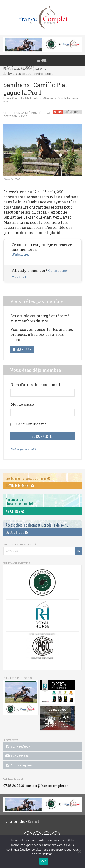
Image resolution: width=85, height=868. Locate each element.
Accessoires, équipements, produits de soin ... (37, 525)
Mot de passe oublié (23, 449)
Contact (34, 821)
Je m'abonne (22, 349)
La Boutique (17, 532)
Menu (42, 60)
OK (44, 861)
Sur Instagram (18, 765)
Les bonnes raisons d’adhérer (28, 478)
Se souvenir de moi (32, 424)
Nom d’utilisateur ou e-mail (35, 384)
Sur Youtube (17, 756)
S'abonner (21, 254)
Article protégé (33, 98)
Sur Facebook (18, 747)
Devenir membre (20, 485)
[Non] (79, 851)
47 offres (15, 511)
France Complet (13, 98)
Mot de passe (22, 404)
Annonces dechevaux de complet (19, 501)
